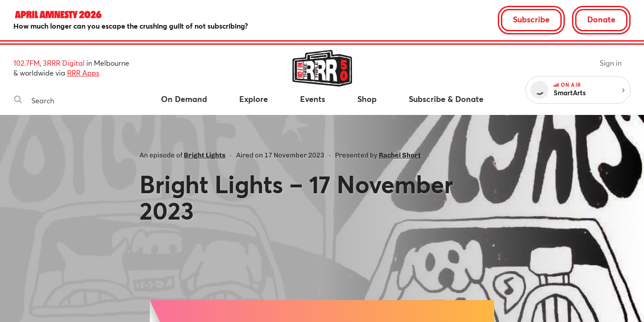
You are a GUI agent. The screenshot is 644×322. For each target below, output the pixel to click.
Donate (601, 19)
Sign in (611, 63)
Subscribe (531, 19)
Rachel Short (400, 155)
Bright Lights (205, 155)
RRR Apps (83, 73)
